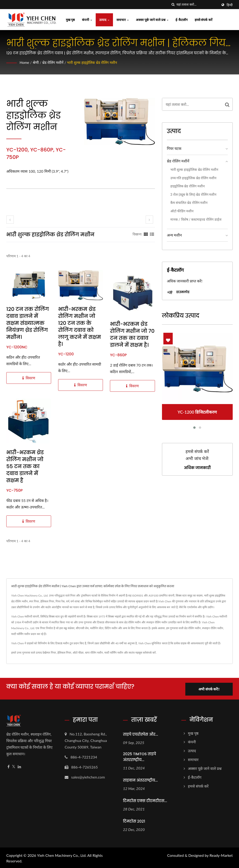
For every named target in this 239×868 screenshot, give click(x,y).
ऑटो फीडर (78, 653)
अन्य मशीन (174, 235)
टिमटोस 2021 (134, 820)
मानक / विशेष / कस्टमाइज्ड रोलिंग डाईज (196, 219)
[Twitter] (14, 766)
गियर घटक (174, 148)
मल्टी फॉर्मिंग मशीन (114, 653)
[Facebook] (9, 766)
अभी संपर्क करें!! (210, 688)
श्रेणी (36, 62)
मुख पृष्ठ (70, 20)
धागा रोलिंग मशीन (94, 653)
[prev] (10, 220)
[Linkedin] (19, 766)
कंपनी (87, 20)
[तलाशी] (173, 5)
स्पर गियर (51, 653)
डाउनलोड (178, 292)
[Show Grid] (146, 234)
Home (25, 62)
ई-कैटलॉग (181, 20)
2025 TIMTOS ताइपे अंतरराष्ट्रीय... (140, 756)
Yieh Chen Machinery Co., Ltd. (62, 854)
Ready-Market (221, 854)
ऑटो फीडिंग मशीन (182, 211)
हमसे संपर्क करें (204, 20)
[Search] (197, 5)
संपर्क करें (151, 653)
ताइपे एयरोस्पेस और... (141, 733)
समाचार (123, 20)
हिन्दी (230, 5)
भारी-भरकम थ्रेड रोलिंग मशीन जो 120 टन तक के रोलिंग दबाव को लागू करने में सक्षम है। (79, 327)
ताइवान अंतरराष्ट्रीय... (140, 780)
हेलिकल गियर (64, 653)
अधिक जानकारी (197, 468)
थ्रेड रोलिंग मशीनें (54, 62)
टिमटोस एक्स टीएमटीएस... (145, 800)
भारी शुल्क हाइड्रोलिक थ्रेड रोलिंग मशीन (95, 62)
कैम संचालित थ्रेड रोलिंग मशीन (189, 203)
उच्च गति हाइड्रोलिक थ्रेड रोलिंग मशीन (193, 178)
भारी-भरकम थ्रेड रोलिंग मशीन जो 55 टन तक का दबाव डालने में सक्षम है (25, 467)
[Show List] (152, 234)
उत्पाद (104, 20)
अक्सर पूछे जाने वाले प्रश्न (152, 20)
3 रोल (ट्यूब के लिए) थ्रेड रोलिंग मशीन (193, 194)
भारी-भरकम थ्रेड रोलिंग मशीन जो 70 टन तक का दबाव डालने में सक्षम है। (132, 335)
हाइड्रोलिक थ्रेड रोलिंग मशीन (188, 186)
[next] (149, 220)
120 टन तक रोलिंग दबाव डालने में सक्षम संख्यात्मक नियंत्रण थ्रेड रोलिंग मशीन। (28, 323)
